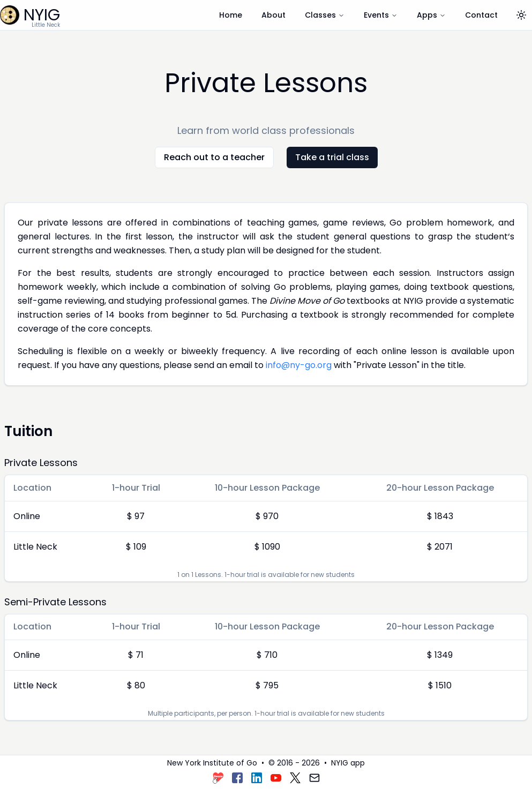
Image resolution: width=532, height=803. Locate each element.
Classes (325, 15)
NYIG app (348, 763)
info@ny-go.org (299, 365)
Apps (431, 15)
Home (231, 15)
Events (381, 15)
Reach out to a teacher (214, 157)
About (274, 15)
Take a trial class (332, 157)
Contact (481, 15)
